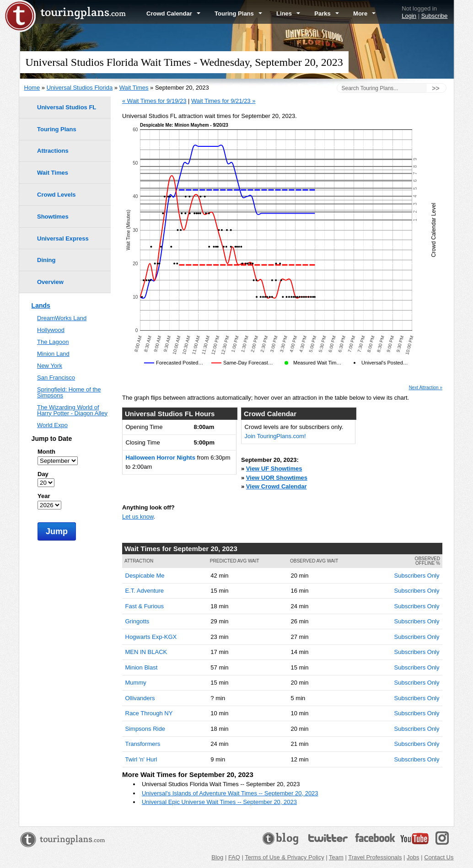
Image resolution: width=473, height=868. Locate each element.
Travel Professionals (375, 857)
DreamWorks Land (62, 318)
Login (409, 16)
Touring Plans (238, 13)
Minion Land (53, 354)
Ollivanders (140, 698)
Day (43, 474)
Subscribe (435, 16)
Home (32, 88)
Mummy (136, 683)
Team (336, 857)
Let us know (138, 517)
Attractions (53, 151)
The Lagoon (53, 342)
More (364, 13)
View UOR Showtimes (277, 478)
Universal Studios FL (67, 107)
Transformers (143, 744)
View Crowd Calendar (277, 486)
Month (46, 452)
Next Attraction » (426, 388)
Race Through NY (149, 713)
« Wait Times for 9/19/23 (154, 101)
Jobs (413, 857)
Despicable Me (145, 576)
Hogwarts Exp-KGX (151, 637)
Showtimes (53, 217)
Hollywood (51, 330)
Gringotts (137, 621)
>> (435, 88)
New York (50, 366)
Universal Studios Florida (80, 88)
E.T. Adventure (145, 591)
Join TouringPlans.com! (275, 436)
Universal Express (63, 238)
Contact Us (439, 857)
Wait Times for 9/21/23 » (223, 101)
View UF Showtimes (274, 469)
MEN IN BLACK (146, 652)
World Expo (52, 425)
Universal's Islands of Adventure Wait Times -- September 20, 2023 (230, 793)
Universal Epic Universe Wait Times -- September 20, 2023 (219, 802)
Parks (327, 13)
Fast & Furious (145, 606)
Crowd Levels (56, 195)
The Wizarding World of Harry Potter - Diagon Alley (72, 410)
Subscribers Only (417, 576)
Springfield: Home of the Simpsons (69, 392)
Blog (217, 857)
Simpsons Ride (145, 729)
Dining (46, 260)
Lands (41, 305)
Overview (50, 282)
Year (44, 496)
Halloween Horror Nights (161, 458)
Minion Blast (142, 667)
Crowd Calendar (173, 13)
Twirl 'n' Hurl (141, 759)
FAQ (234, 857)
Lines (288, 13)
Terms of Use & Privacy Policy (284, 857)
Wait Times (134, 88)
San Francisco (56, 378)
